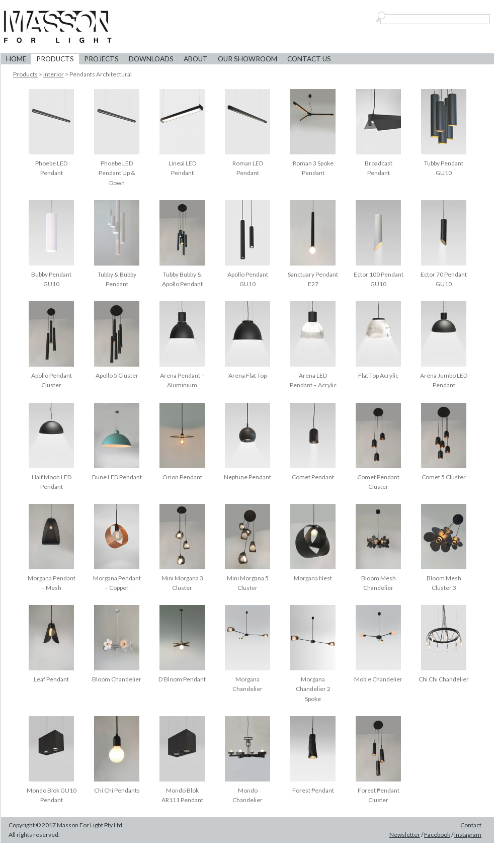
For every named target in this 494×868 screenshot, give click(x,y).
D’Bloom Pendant (182, 679)
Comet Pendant (313, 477)
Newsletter (405, 835)
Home (16, 59)
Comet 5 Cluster (444, 477)
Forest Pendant (313, 790)
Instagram (468, 835)
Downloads (151, 59)
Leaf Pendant (51, 679)
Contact (471, 825)
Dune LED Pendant (117, 477)
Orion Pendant (182, 477)
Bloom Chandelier (117, 679)
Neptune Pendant (248, 477)
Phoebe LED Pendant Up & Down (117, 173)
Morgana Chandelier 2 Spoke (313, 689)
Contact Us (309, 59)
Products (55, 59)
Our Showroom (248, 59)
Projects (101, 59)
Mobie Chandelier (378, 679)
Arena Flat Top (248, 375)
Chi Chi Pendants (117, 790)
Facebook (437, 835)
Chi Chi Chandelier (444, 679)
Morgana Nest (313, 578)
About (196, 59)
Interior (54, 74)
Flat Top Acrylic (378, 375)
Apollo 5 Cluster (117, 375)
